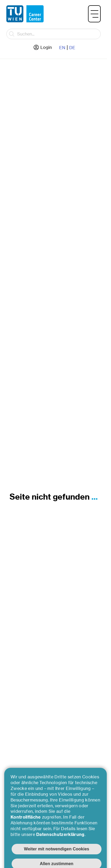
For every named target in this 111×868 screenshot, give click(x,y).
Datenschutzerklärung (60, 851)
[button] (94, 14)
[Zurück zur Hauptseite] (25, 14)
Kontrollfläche (26, 834)
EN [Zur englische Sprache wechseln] (62, 48)
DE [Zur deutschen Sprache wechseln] (72, 48)
